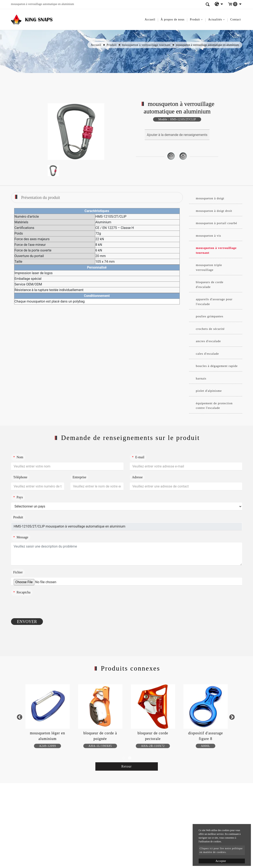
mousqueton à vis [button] (209, 236)
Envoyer (27, 622)
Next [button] (232, 717)
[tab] (216, 198)
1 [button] (123, 758)
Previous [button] (20, 717)
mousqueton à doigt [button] (210, 198)
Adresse (137, 477)
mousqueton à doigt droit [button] (214, 211)
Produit (112, 45)
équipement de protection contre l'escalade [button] (214, 406)
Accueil (150, 19)
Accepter (221, 861)
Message (21, 537)
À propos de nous (173, 19)
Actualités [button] (215, 19)
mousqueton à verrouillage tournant (146, 45)
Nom (18, 457)
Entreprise (80, 477)
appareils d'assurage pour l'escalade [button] (214, 302)
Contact (236, 19)
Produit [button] (195, 19)
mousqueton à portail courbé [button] (217, 223)
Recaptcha (22, 592)
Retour (127, 766)
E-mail (138, 457)
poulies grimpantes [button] (210, 316)
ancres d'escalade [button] (208, 341)
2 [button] (130, 758)
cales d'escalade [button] (208, 354)
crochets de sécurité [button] (210, 329)
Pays (18, 497)
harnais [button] (201, 378)
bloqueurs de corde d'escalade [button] (210, 285)
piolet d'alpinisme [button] (209, 391)
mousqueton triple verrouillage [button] (209, 267)
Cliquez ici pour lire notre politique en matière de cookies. (221, 850)
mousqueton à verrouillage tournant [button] (216, 250)
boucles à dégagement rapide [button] (217, 366)
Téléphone (20, 477)
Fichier (18, 572)
